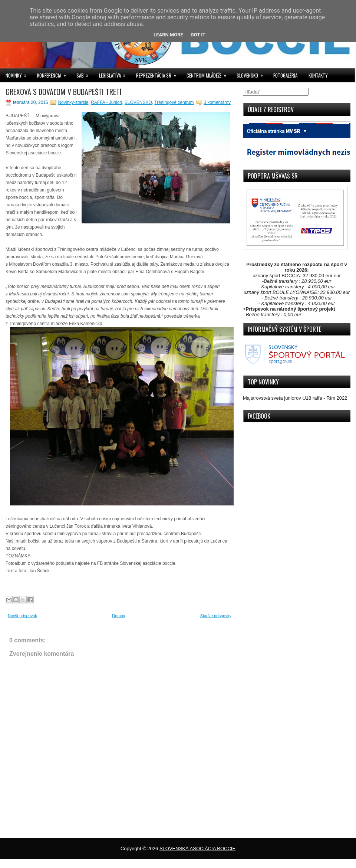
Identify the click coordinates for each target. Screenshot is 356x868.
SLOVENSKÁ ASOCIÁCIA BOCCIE (197, 849)
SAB (85, 74)
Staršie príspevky (216, 616)
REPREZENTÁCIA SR (159, 74)
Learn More (168, 35)
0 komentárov (217, 102)
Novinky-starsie (73, 102)
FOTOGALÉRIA (285, 75)
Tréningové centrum (174, 102)
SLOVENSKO (252, 74)
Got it (198, 35)
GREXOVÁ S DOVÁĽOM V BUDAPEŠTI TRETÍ (64, 92)
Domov (118, 616)
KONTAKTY (318, 75)
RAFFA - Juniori (106, 102)
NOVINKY (19, 74)
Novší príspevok (22, 616)
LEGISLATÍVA (115, 74)
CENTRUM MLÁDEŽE (209, 74)
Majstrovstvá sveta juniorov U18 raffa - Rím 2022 (295, 398)
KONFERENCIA (54, 74)
